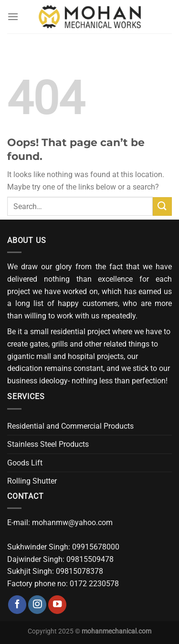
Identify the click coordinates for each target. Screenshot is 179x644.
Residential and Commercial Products (70, 426)
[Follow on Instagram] (37, 605)
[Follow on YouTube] (57, 605)
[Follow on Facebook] (17, 605)
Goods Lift (25, 463)
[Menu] (13, 16)
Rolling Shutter (32, 481)
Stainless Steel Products (48, 444)
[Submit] (162, 206)
